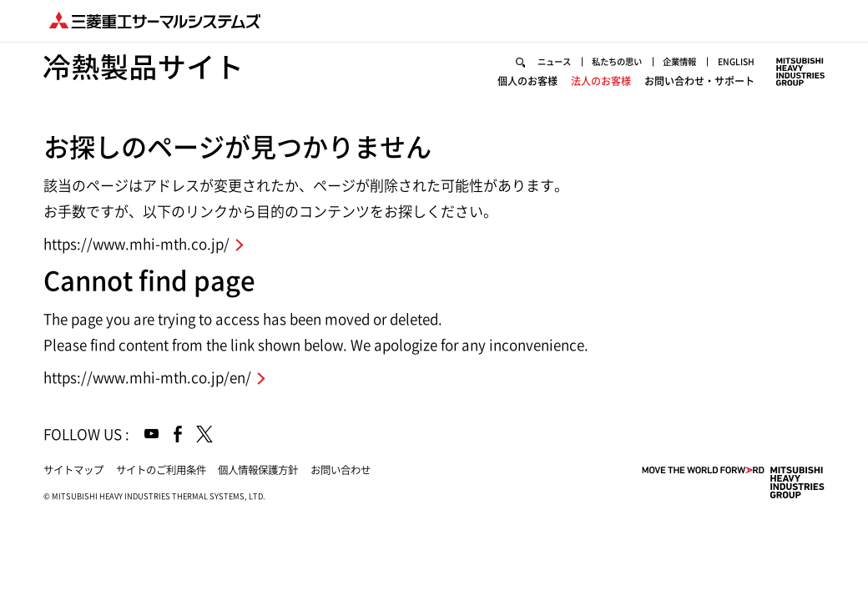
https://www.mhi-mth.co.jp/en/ (147, 378)
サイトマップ (73, 470)
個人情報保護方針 (258, 470)
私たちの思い (617, 62)
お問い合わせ (341, 470)
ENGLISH (736, 62)
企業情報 (679, 62)
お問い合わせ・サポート (699, 81)
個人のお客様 (527, 81)
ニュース (554, 62)
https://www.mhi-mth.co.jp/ (136, 244)
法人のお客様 (601, 81)
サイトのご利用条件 (161, 470)
